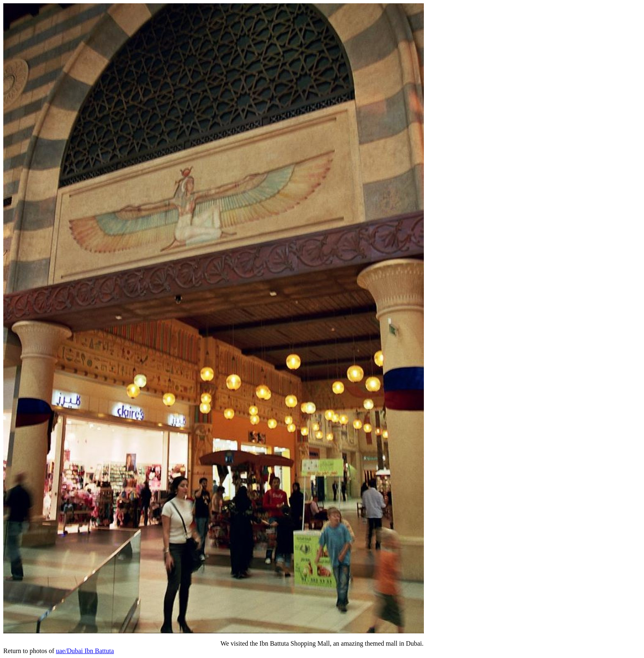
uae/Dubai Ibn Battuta (85, 651)
